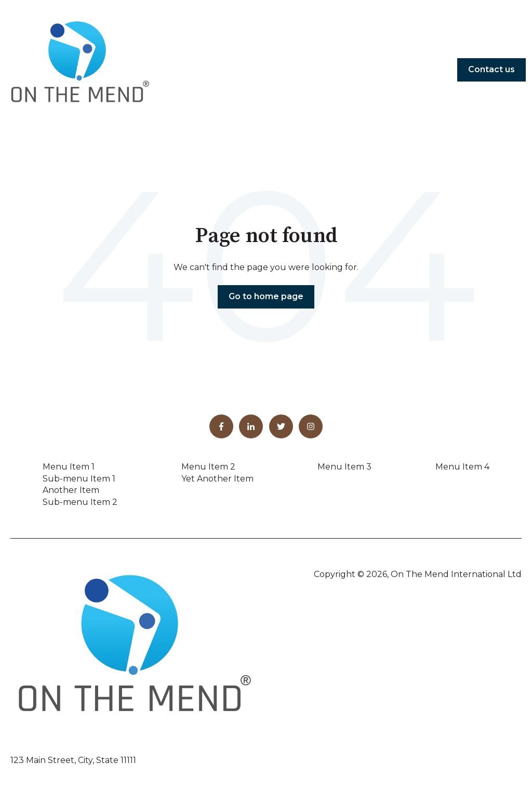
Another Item (71, 490)
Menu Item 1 (69, 467)
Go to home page (266, 296)
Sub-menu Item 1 (79, 479)
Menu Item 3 (344, 467)
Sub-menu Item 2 (80, 502)
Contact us (491, 69)
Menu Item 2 (208, 467)
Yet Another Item (217, 479)
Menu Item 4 (462, 467)
